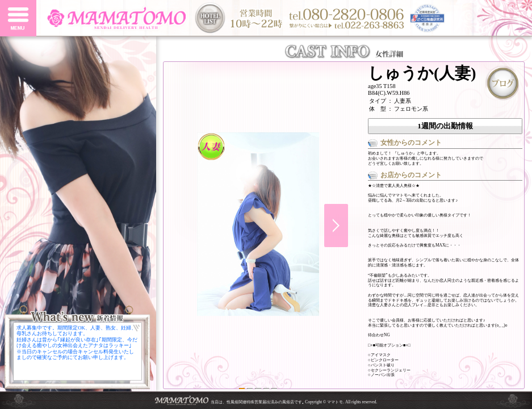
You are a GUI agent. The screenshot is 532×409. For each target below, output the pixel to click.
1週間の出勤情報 (445, 126)
